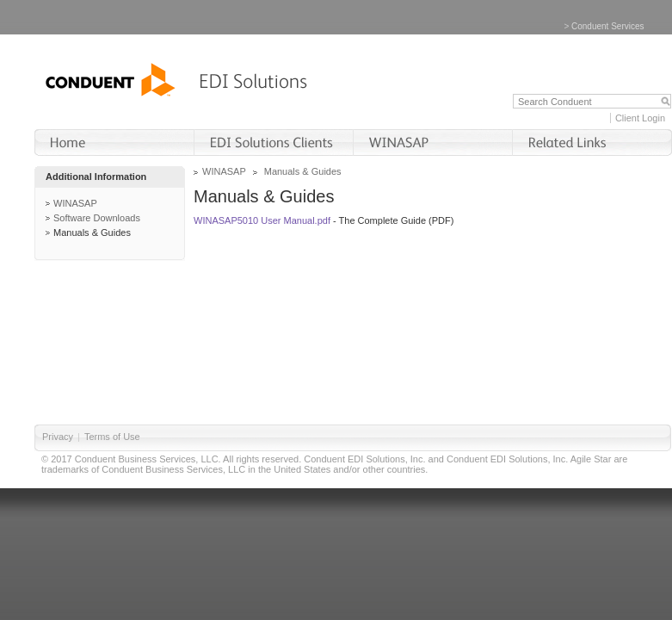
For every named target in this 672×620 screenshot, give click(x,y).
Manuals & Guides (92, 232)
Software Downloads (97, 218)
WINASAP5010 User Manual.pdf (262, 220)
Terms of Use (112, 437)
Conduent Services (608, 26)
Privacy (58, 437)
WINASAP (75, 203)
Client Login (640, 118)
